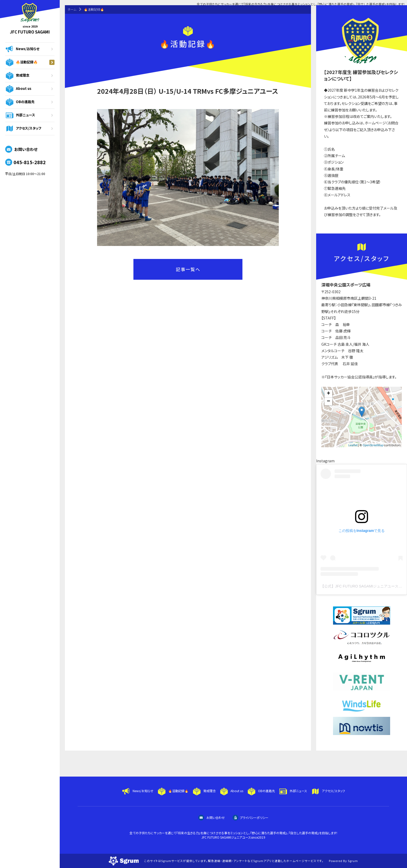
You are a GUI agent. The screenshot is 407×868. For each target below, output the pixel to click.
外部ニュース (30, 115)
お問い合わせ (21, 149)
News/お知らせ (30, 49)
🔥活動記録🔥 (30, 62)
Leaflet (353, 445)
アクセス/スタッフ (30, 129)
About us (30, 89)
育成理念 (30, 76)
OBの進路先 (30, 102)
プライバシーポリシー (250, 817)
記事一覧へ (188, 269)
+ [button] (328, 394)
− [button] (328, 402)
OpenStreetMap (373, 445)
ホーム (72, 9)
